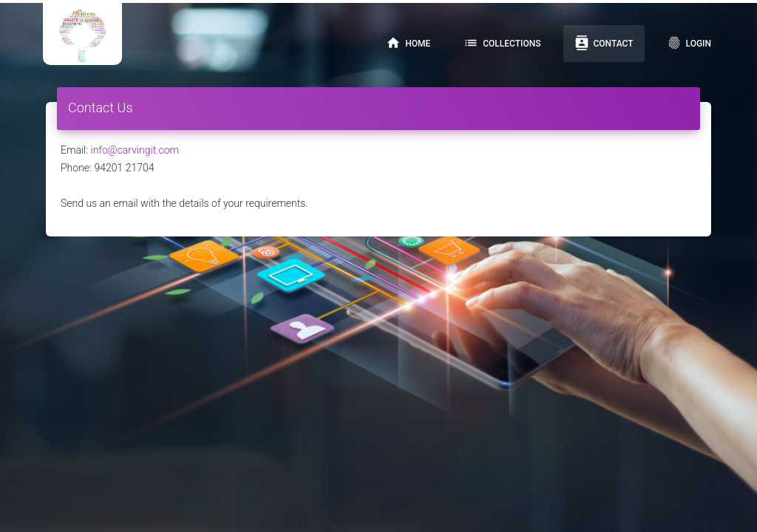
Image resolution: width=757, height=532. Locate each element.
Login (689, 43)
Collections (502, 43)
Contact (604, 43)
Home (408, 43)
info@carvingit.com (135, 150)
